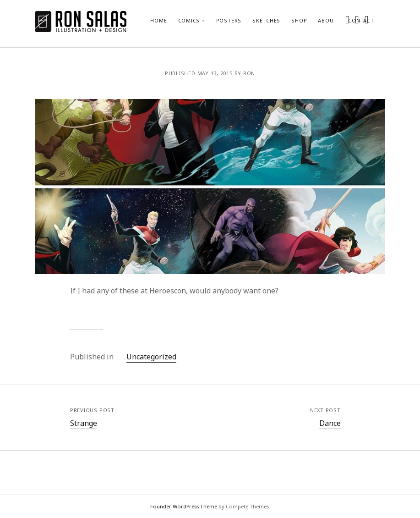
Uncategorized (151, 357)
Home (158, 20)
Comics (189, 20)
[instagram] (357, 19)
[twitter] (347, 19)
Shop (299, 20)
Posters (229, 20)
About (327, 20)
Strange (84, 423)
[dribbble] (367, 19)
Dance (330, 423)
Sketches (266, 20)
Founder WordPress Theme (184, 506)
